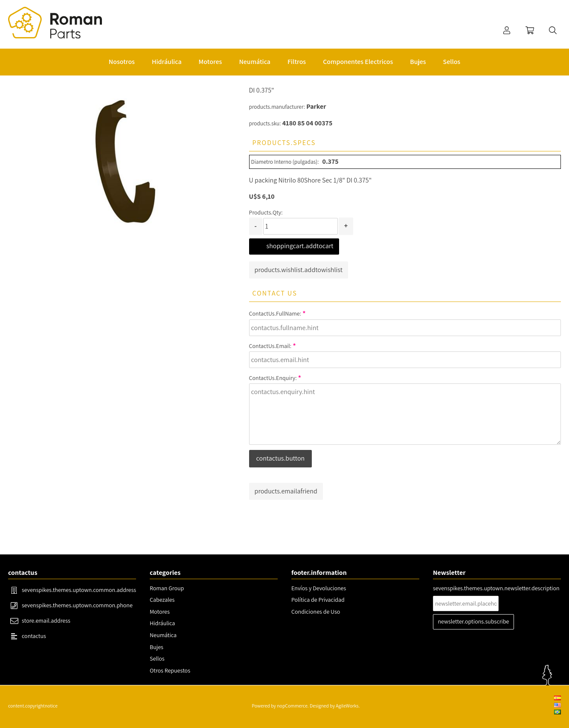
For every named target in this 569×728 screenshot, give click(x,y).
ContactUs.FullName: (275, 313)
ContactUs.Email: (270, 346)
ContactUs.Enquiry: (273, 378)
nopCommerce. (293, 706)
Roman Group (167, 588)
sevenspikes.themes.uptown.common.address (79, 590)
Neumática (163, 635)
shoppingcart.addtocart (300, 246)
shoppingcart (530, 30)
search (553, 30)
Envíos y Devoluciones (319, 588)
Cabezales (162, 600)
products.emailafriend (286, 491)
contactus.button (281, 458)
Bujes (157, 647)
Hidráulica (162, 623)
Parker (316, 106)
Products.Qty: (266, 212)
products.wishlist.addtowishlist (299, 270)
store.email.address (46, 621)
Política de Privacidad (318, 600)
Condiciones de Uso (316, 612)
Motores (160, 612)
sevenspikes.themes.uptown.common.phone (77, 605)
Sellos (157, 658)
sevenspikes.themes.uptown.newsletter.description (496, 588)
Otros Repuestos (170, 670)
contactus (34, 636)
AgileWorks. (348, 706)
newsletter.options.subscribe (474, 621)
